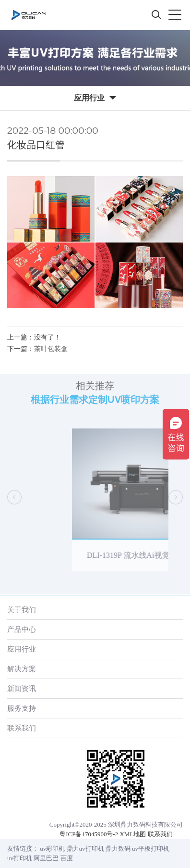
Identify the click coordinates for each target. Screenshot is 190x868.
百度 (67, 858)
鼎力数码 (118, 849)
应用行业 (22, 649)
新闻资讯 (22, 688)
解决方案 (22, 669)
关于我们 (22, 610)
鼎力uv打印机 (85, 849)
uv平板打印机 (151, 849)
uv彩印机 (52, 849)
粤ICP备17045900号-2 (89, 834)
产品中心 (22, 629)
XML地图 (133, 834)
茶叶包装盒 (51, 349)
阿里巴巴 (46, 858)
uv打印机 (20, 858)
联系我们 (22, 728)
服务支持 (22, 708)
